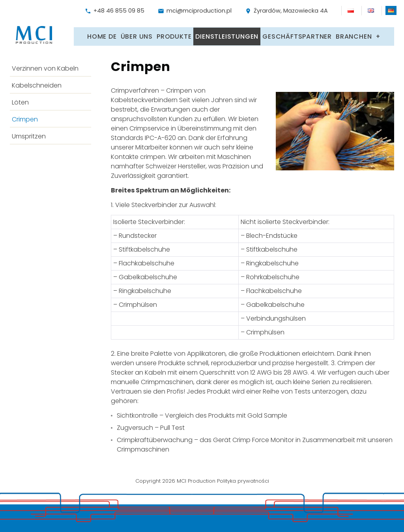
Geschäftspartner (297, 35)
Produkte (174, 35)
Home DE (102, 35)
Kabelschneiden (37, 83)
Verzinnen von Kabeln (45, 66)
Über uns (137, 35)
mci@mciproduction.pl (195, 11)
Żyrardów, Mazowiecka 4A (286, 11)
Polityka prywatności (243, 479)
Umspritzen (29, 134)
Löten (20, 100)
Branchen (354, 35)
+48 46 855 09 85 (115, 11)
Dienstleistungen (227, 35)
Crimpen (25, 117)
